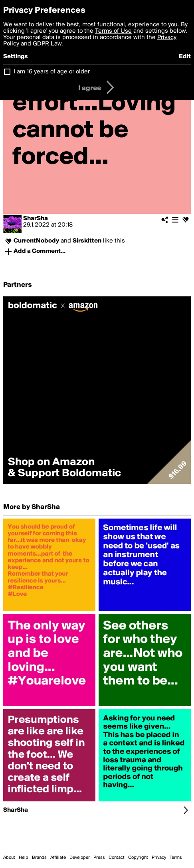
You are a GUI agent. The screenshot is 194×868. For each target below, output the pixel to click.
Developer (80, 858)
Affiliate (58, 858)
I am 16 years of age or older (52, 72)
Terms (176, 858)
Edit (185, 57)
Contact (117, 858)
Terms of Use (113, 31)
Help (24, 858)
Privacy (159, 858)
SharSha (36, 219)
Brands (39, 858)
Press (99, 858)
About (9, 858)
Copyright (138, 858)
